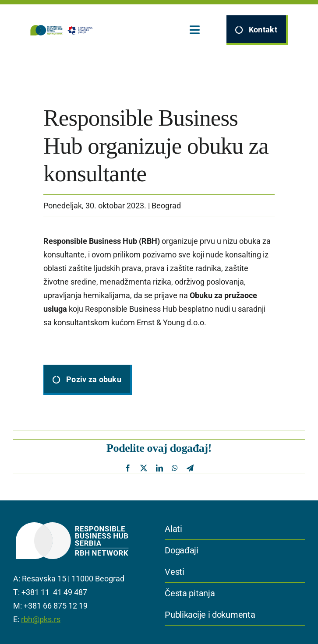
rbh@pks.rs (41, 619)
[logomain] (61, 28)
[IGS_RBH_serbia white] (72, 522)
